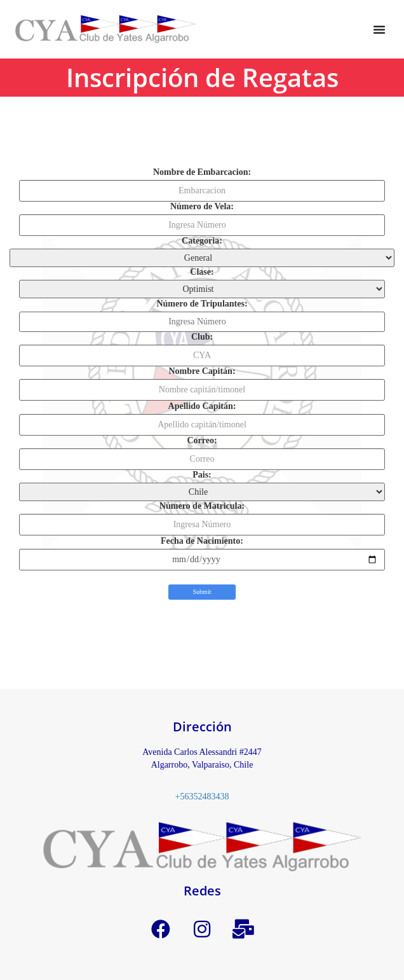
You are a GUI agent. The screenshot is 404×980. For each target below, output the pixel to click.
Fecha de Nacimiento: (202, 541)
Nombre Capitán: (202, 371)
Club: (202, 337)
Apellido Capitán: (202, 406)
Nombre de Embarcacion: (202, 172)
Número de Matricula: (202, 506)
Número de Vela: (202, 207)
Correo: (202, 441)
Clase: (202, 272)
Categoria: (202, 241)
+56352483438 (202, 797)
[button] (379, 29)
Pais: (202, 475)
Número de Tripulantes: (202, 304)
